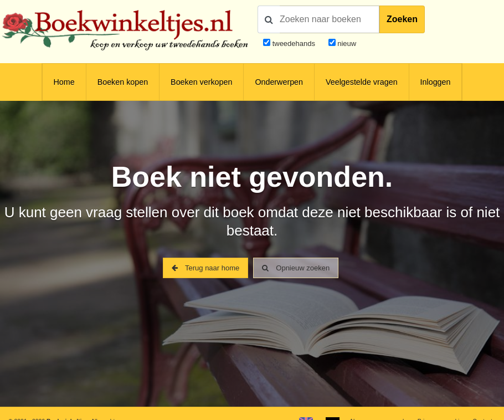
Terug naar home (205, 268)
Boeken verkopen (201, 82)
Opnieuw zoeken (296, 268)
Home (64, 82)
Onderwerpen (279, 82)
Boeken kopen (123, 82)
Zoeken (402, 19)
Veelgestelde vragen (362, 82)
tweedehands (294, 43)
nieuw (346, 43)
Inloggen (436, 82)
